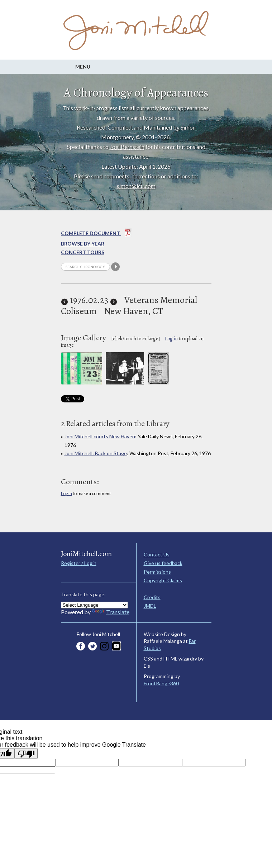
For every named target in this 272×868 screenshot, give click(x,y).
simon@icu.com (136, 186)
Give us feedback (163, 563)
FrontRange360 (161, 683)
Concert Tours (83, 252)
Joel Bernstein (127, 147)
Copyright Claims (163, 580)
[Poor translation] (26, 753)
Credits (152, 597)
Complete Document (96, 234)
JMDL (150, 606)
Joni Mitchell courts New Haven (100, 436)
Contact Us (157, 554)
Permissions (157, 572)
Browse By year (83, 244)
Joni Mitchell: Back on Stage (96, 453)
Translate (111, 612)
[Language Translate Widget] (94, 605)
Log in (171, 339)
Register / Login (79, 563)
